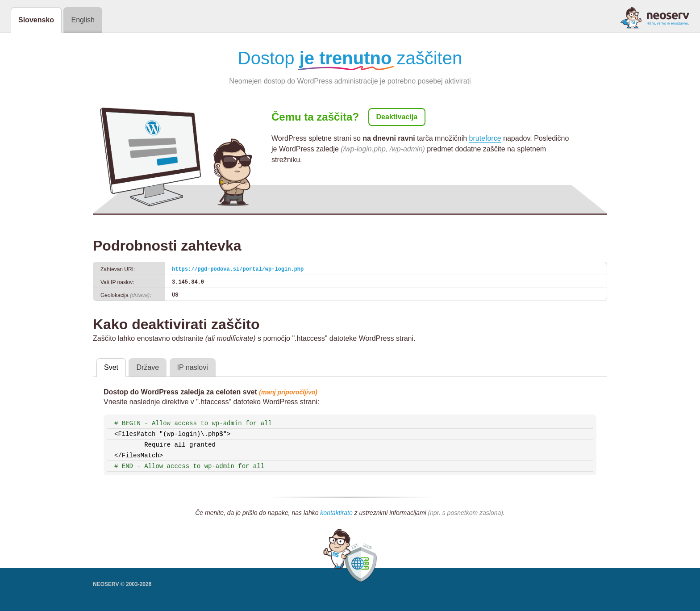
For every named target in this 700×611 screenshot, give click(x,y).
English (83, 20)
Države (148, 367)
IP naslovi (193, 367)
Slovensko (36, 20)
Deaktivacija (397, 117)
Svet (111, 367)
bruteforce (485, 138)
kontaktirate (336, 513)
